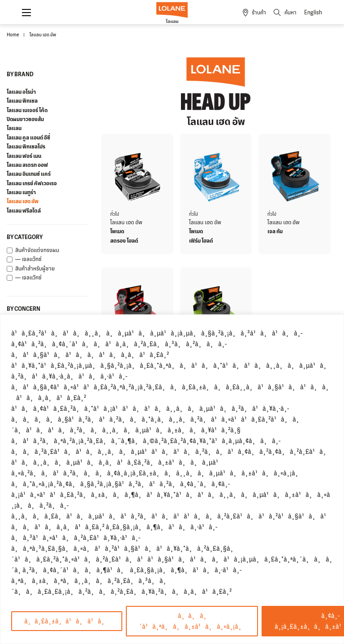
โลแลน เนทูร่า (21, 192)
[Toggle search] (282, 13)
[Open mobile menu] (26, 13)
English (313, 13)
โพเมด (117, 231)
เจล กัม (275, 231)
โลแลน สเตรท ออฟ (27, 165)
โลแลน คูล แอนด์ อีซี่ (28, 138)
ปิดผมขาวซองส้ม (25, 119)
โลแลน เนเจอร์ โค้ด (27, 110)
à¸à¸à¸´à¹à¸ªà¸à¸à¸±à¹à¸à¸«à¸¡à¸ (192, 621)
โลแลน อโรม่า (21, 92)
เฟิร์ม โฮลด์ (201, 241)
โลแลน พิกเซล (22, 101)
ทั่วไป (115, 214)
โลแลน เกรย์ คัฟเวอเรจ (32, 183)
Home (13, 35)
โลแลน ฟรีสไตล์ (24, 211)
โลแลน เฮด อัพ (23, 201)
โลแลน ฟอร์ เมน (24, 156)
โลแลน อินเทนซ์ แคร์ (29, 174)
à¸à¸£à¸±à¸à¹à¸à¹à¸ (67, 621)
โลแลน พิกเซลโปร (26, 147)
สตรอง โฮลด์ (124, 241)
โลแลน (14, 128)
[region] (172, 479)
